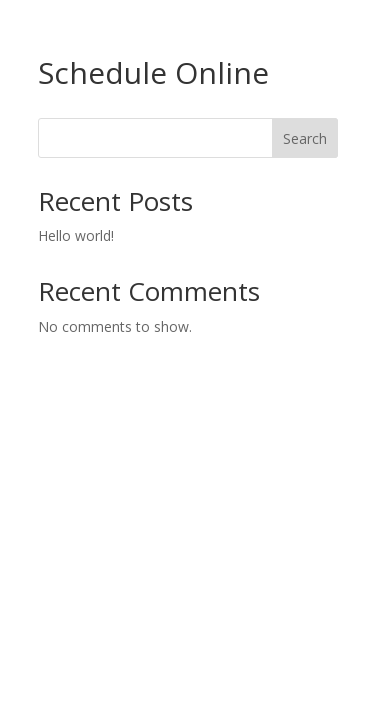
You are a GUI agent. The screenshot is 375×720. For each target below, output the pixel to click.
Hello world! (76, 235)
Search (305, 138)
